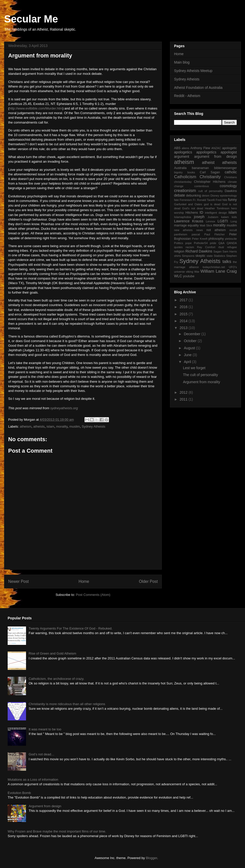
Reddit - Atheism (187, 96)
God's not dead (192, 208)
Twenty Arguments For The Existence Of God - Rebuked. (71, 628)
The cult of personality (200, 375)
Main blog (182, 62)
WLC (178, 276)
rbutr (221, 247)
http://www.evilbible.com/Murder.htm (36, 108)
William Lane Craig (219, 271)
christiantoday (183, 182)
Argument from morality (201, 382)
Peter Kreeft (200, 239)
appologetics (206, 152)
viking (189, 272)
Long (234, 221)
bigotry (178, 172)
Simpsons (188, 256)
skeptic (200, 256)
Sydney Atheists (94, 426)
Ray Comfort (206, 247)
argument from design (216, 156)
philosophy (216, 239)
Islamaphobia (183, 217)
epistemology (228, 196)
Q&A (222, 243)
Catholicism (185, 177)
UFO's (233, 267)
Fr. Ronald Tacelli (204, 200)
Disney (215, 196)
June (188, 355)
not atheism (216, 230)
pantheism (181, 234)
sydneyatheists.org (64, 408)
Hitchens (192, 213)
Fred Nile (222, 200)
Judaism (213, 217)
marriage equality (186, 225)
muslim (75, 426)
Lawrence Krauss (189, 221)
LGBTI (223, 221)
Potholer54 (201, 243)
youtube (189, 276)
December (192, 334)
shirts (177, 256)
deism (206, 196)
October (191, 341)
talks (227, 262)
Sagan (217, 251)
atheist (208, 162)
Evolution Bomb (19, 793)
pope (188, 243)
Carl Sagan (210, 172)
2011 (184, 399)
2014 (184, 321)
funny (232, 200)
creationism (185, 191)
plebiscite (231, 239)
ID (201, 212)
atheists (39, 426)
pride (213, 243)
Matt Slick (206, 225)
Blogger (151, 858)
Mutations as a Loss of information (33, 780)
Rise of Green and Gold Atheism (52, 653)
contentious (201, 186)
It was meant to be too (45, 729)
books (191, 172)
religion (179, 251)
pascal (196, 234)
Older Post (148, 581)
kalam (225, 217)
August (190, 348)
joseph (199, 217)
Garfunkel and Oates (188, 204)
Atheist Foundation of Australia (198, 88)
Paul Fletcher (215, 234)
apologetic (230, 148)
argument (182, 156)
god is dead (212, 204)
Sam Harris (230, 251)
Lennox (211, 221)
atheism (26, 426)
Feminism (186, 200)
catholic (231, 172)
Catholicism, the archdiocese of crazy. (56, 679)
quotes (178, 247)
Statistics (220, 256)
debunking (193, 196)
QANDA (232, 243)
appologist (229, 152)
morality (62, 426)
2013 (184, 328)
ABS (177, 148)
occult (233, 230)
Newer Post (19, 581)
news (200, 230)
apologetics (183, 152)
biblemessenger (225, 168)
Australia (180, 168)
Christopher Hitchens (210, 182)
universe (179, 272)
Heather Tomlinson (217, 208)
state (210, 256)
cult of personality (211, 191)
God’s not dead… (41, 754)
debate (180, 195)
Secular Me (31, 19)
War (197, 272)
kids (234, 217)
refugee (232, 247)
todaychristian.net (214, 267)
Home (84, 581)
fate (176, 200)
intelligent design (216, 213)
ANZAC (216, 148)
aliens (185, 148)
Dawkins (231, 191)
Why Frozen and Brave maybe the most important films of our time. (57, 831)
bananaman (200, 168)
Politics (179, 243)
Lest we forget (194, 368)
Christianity (210, 177)
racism (190, 247)
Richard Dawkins (199, 251)
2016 (184, 307)
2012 (184, 392)
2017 (184, 300)
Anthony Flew (200, 148)
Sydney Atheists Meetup (193, 71)
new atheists (183, 230)
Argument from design (45, 806)
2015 (184, 314)
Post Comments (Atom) (93, 595)
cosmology (228, 186)
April (188, 362)
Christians (230, 177)
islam (50, 426)
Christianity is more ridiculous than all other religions (67, 704)
